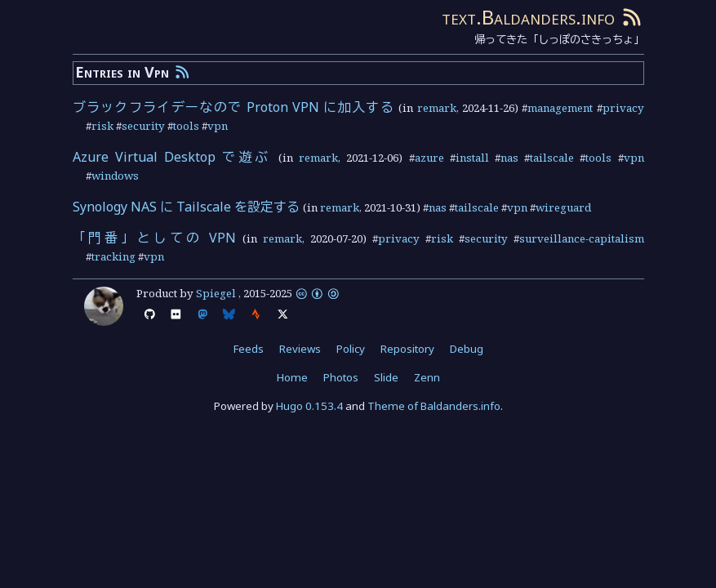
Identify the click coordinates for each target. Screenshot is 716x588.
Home (292, 377)
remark (437, 108)
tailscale (552, 158)
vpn (218, 126)
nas (509, 158)
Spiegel (216, 293)
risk (102, 126)
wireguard (563, 207)
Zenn (427, 377)
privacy (623, 108)
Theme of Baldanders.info (434, 406)
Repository (407, 349)
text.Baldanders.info (528, 17)
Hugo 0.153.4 (309, 406)
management (560, 108)
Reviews (300, 349)
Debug (467, 349)
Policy (351, 349)
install (472, 158)
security (143, 126)
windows (115, 176)
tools (186, 126)
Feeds (249, 349)
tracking (113, 256)
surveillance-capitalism (582, 238)
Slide (386, 377)
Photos (341, 377)
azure (429, 158)
